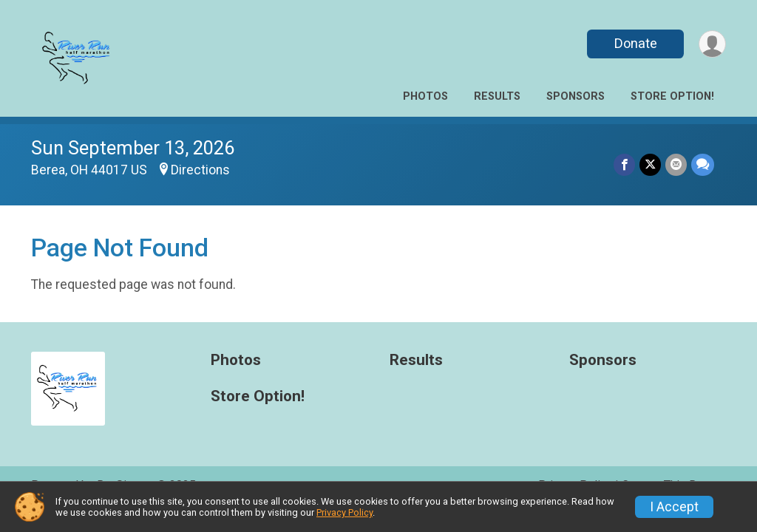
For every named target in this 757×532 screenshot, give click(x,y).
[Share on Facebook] (624, 164)
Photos (425, 96)
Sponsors (576, 96)
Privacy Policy (344, 512)
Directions (200, 170)
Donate (636, 43)
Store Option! (672, 96)
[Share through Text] (703, 164)
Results (497, 96)
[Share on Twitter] (650, 164)
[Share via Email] (676, 164)
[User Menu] (712, 44)
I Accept (674, 507)
